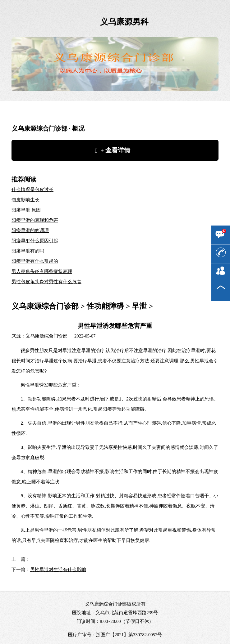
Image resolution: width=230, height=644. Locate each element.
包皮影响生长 (25, 200)
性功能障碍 (105, 306)
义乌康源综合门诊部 (45, 306)
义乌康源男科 (124, 22)
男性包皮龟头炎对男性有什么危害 (46, 282)
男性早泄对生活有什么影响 (58, 569)
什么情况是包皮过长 (32, 190)
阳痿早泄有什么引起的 (35, 261)
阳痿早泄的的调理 (30, 230)
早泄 (139, 306)
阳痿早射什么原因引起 (35, 241)
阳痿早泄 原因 (26, 210)
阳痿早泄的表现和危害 (35, 220)
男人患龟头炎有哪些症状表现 (42, 271)
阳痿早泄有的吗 (28, 251)
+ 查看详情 (115, 150)
